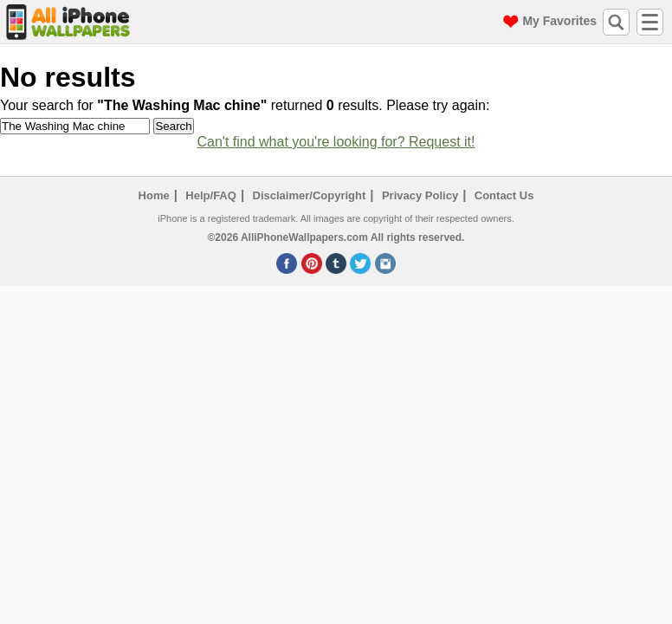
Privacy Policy (420, 195)
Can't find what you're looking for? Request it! (336, 142)
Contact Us (504, 195)
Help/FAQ (211, 195)
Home (154, 195)
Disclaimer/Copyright (310, 195)
